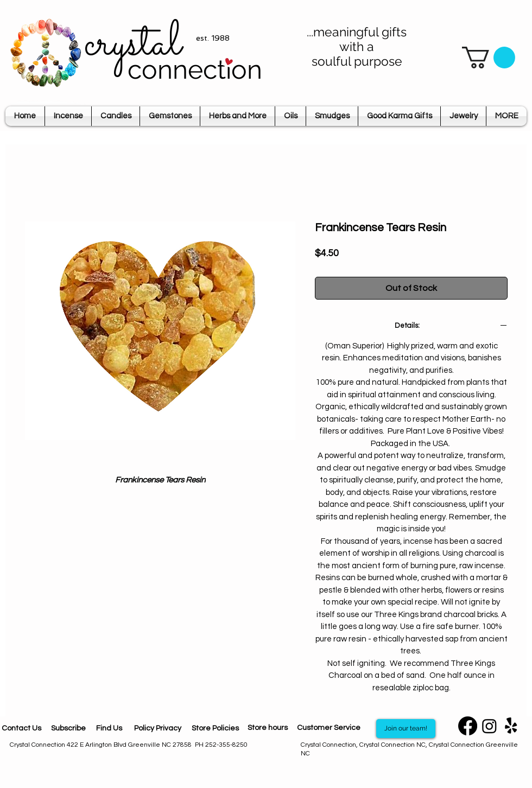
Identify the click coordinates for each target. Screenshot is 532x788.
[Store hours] (268, 728)
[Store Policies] (215, 729)
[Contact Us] (21, 729)
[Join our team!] (406, 729)
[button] (489, 58)
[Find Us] (109, 729)
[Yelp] (511, 726)
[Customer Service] (328, 728)
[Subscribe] (68, 729)
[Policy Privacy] (157, 729)
